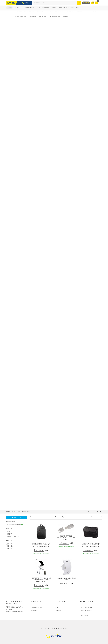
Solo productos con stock (14, 525)
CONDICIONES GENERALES (86, 608)
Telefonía (70, 12)
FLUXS (9, 535)
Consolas (33, 16)
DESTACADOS (34, 611)
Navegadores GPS (20, 16)
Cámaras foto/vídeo (57, 12)
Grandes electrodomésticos (24, 8)
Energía (66, 16)
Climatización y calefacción (46, 8)
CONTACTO (58, 611)
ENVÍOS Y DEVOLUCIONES (86, 605)
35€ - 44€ (10, 549)
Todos (9, 8)
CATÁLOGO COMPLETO (36, 608)
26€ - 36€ (10, 547)
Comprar (39, 550)
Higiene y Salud (55, 16)
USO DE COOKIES (84, 616)
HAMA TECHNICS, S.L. (13, 537)
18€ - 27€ (10, 545)
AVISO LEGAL (83, 613)
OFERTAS (33, 605)
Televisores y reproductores (24, 12)
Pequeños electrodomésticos (69, 8)
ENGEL (9, 533)
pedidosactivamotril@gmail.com (15, 612)
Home (8, 512)
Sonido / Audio (42, 12)
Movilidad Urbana (93, 12)
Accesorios (26, 512)
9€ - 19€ (9, 544)
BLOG (57, 608)
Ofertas (86, 3)
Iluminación (43, 16)
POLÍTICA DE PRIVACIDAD (86, 611)
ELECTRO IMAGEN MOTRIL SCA (63, 605)
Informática (80, 12)
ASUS (9, 532)
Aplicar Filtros (17, 518)
